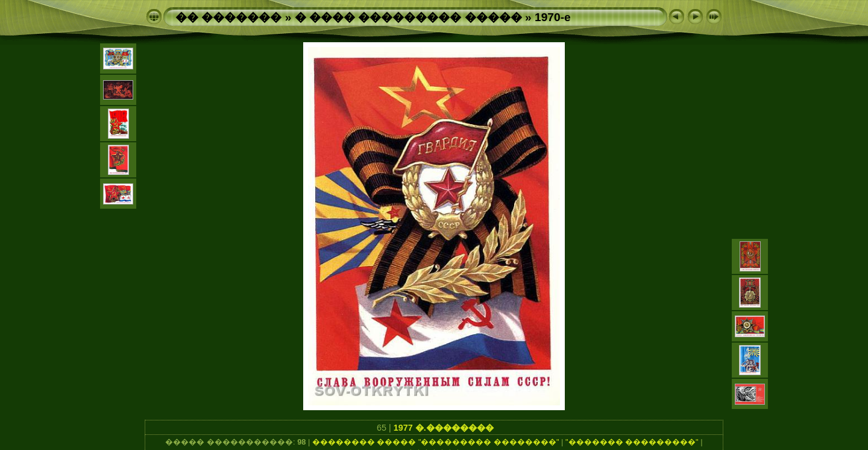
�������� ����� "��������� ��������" (436, 442)
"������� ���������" (632, 442)
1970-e (553, 17)
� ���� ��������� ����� (408, 17)
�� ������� (228, 17)
